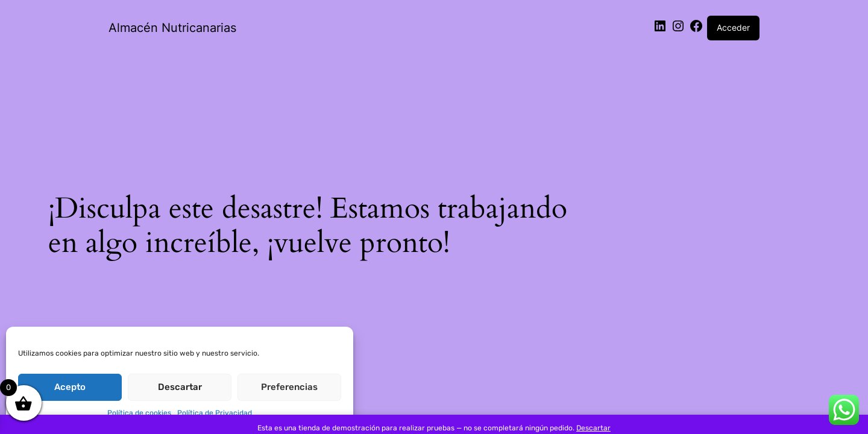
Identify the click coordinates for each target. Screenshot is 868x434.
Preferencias (289, 387)
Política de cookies (139, 413)
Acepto (70, 387)
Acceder (733, 27)
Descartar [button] (593, 428)
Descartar (180, 387)
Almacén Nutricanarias (172, 28)
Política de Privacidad (215, 413)
